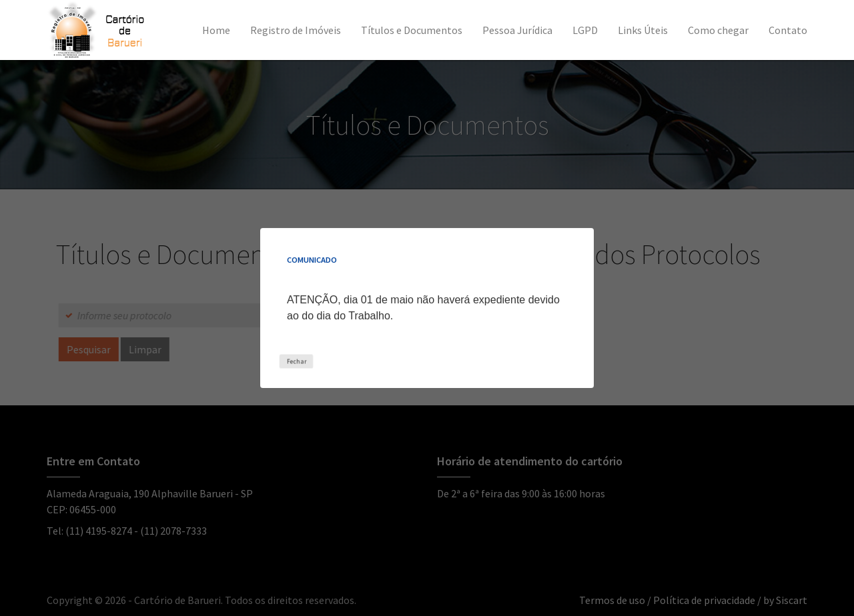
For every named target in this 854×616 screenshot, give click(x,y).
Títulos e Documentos (412, 30)
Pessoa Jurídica (517, 30)
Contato (788, 30)
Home (216, 30)
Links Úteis (643, 30)
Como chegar (718, 30)
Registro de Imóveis (296, 30)
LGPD (585, 30)
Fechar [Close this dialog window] (296, 361)
